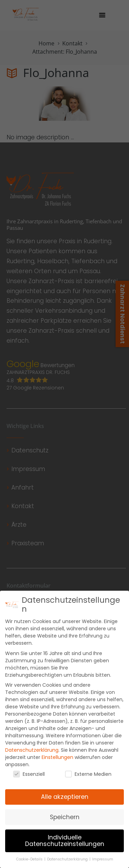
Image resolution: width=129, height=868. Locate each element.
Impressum (103, 864)
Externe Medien (88, 779)
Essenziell (29, 779)
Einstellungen (57, 762)
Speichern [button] (65, 822)
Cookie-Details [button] (30, 864)
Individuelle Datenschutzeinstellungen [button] (65, 845)
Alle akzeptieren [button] (65, 801)
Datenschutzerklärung (32, 754)
